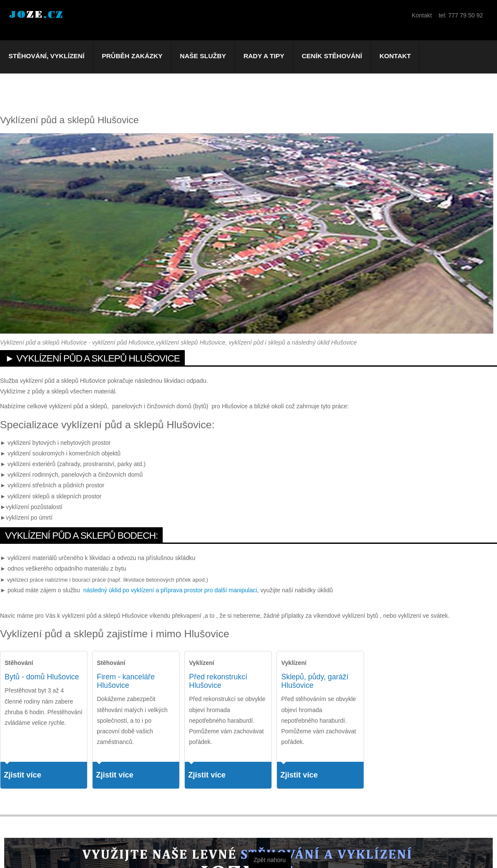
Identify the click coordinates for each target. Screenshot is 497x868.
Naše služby (203, 56)
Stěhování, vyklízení (47, 56)
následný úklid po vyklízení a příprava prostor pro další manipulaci (170, 590)
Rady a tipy (264, 56)
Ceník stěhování (332, 56)
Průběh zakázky (132, 56)
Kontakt (395, 56)
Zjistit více (23, 775)
